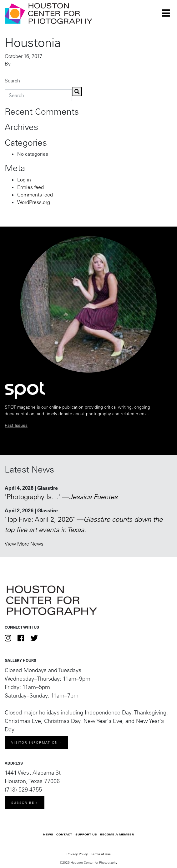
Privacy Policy (77, 854)
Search (12, 81)
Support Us (86, 834)
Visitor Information (35, 743)
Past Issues (16, 425)
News (48, 834)
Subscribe (23, 803)
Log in (24, 180)
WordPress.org (34, 202)
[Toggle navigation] (166, 13)
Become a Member (117, 834)
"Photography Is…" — (61, 497)
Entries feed (30, 187)
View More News (24, 544)
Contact (64, 834)
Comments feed (35, 195)
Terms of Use (101, 854)
